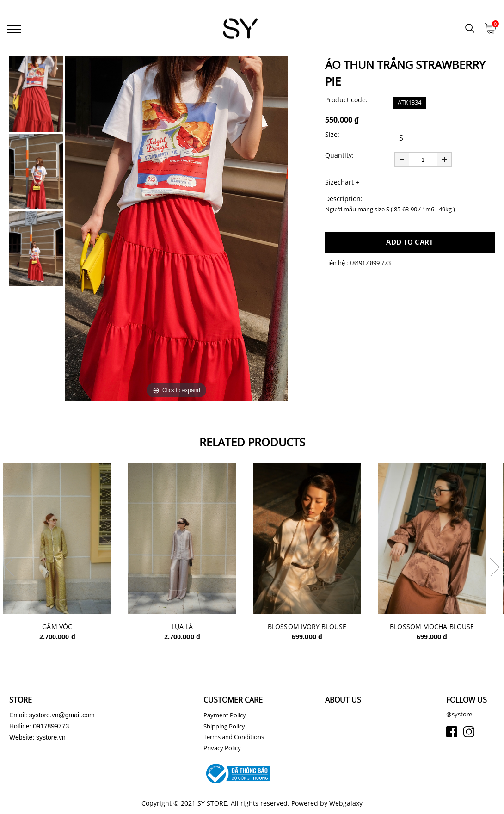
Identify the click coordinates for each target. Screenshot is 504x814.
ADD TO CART (410, 243)
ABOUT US (343, 703)
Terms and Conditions (234, 740)
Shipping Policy (224, 728)
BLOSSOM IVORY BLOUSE (316, 628)
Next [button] (495, 569)
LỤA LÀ (190, 628)
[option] (177, 230)
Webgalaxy (346, 806)
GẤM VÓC (63, 628)
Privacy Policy (222, 750)
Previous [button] (9, 569)
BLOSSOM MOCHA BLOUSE (442, 628)
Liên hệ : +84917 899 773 (358, 264)
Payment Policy (225, 718)
